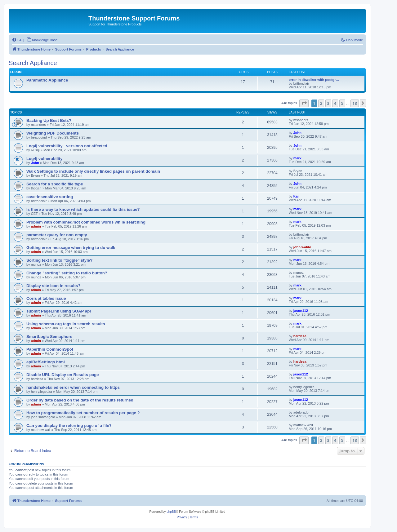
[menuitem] (18, 40)
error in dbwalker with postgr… (314, 80)
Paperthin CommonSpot (50, 349)
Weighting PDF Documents (53, 133)
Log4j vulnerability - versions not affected (67, 146)
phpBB (171, 512)
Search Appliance (33, 63)
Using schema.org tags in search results (66, 324)
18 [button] (355, 103)
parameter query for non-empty (57, 235)
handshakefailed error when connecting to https (73, 387)
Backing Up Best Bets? (49, 120)
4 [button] (335, 103)
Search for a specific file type (55, 184)
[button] (304, 103)
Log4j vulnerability (45, 159)
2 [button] (321, 103)
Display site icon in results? (53, 286)
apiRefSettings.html (46, 362)
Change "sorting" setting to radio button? (67, 273)
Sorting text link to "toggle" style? (59, 260)
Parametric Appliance (47, 80)
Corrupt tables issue (46, 298)
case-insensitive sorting (50, 197)
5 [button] (342, 103)
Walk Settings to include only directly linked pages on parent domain (93, 171)
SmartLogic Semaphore (49, 337)
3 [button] (328, 103)
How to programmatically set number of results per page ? (83, 413)
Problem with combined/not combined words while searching (86, 222)
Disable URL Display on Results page (63, 375)
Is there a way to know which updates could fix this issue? (83, 209)
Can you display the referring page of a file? (69, 426)
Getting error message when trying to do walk (71, 248)
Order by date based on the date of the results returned (80, 400)
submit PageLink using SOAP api (59, 311)
